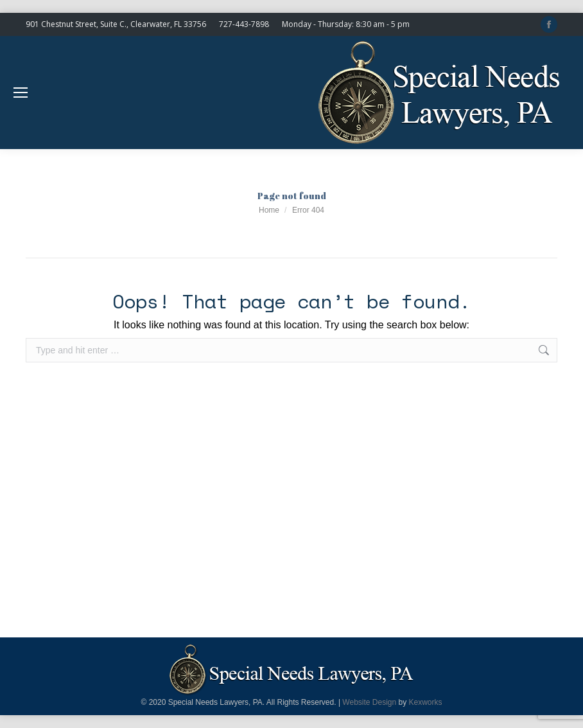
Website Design (369, 702)
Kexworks (426, 702)
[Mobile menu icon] (21, 93)
